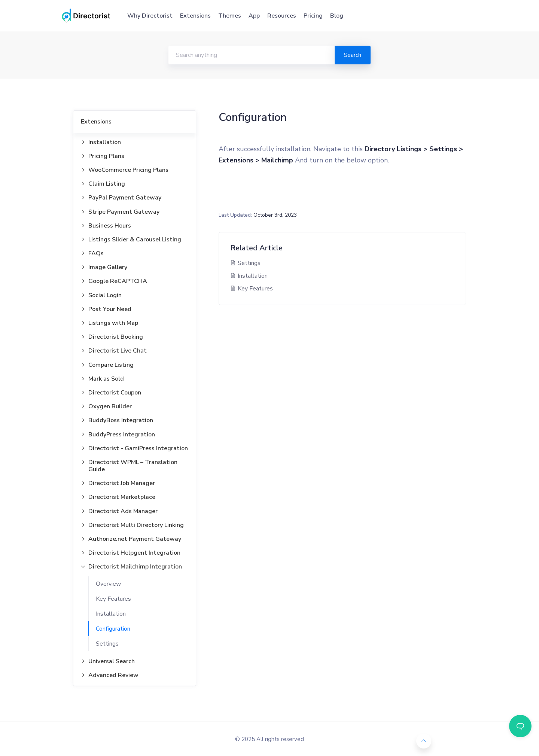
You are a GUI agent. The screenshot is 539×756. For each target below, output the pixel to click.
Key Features (113, 599)
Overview (108, 584)
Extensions (195, 16)
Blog (337, 16)
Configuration (113, 629)
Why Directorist (150, 16)
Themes (230, 16)
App (254, 16)
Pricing (313, 16)
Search (353, 55)
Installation (111, 614)
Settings (107, 644)
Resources (282, 16)
